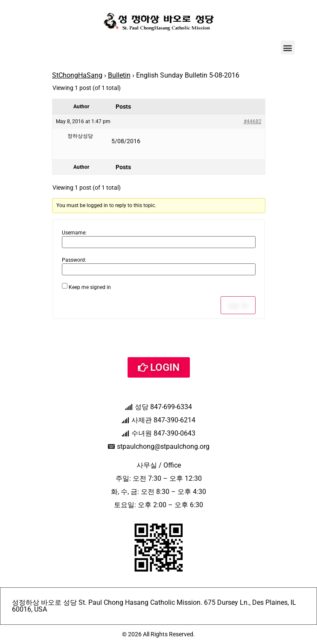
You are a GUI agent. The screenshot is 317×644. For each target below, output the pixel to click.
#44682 (253, 121)
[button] (288, 48)
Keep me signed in (90, 287)
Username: (74, 233)
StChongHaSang (77, 75)
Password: (74, 260)
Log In (238, 305)
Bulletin (119, 75)
